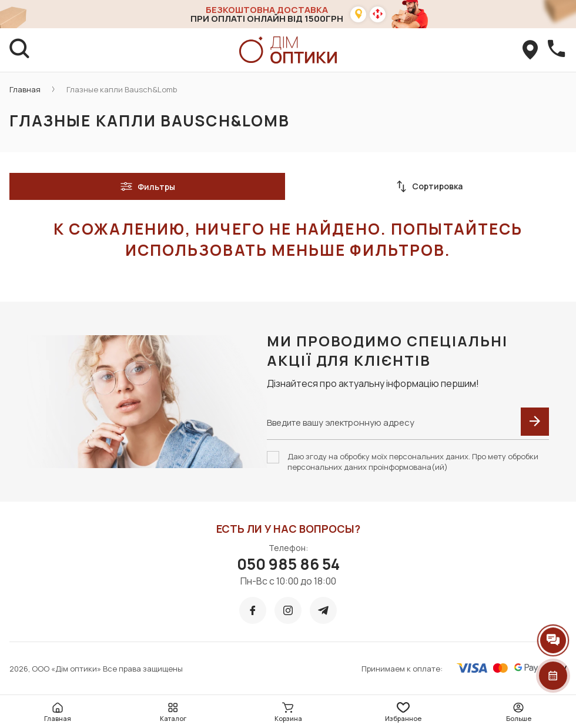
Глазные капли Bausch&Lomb (122, 89)
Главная (25, 89)
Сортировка (429, 186)
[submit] (535, 422)
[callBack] (556, 50)
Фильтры (148, 186)
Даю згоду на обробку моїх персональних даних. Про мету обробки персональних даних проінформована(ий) (413, 462)
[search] (20, 50)
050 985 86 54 (288, 564)
